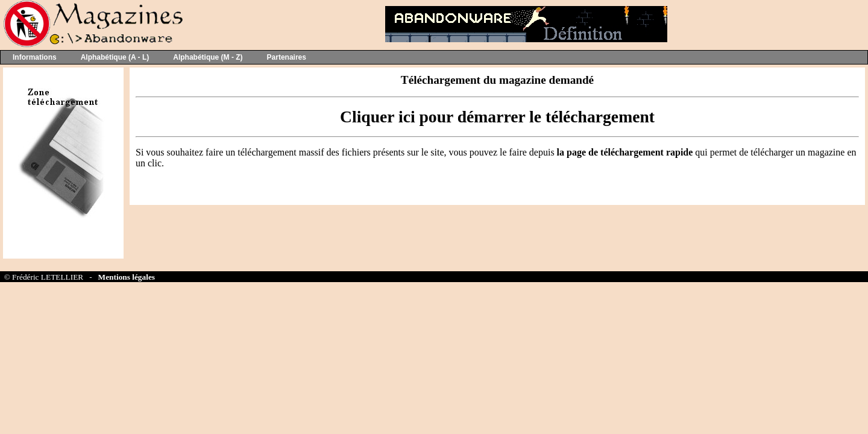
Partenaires (287, 57)
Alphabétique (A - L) (115, 57)
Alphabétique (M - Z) (208, 57)
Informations (35, 57)
